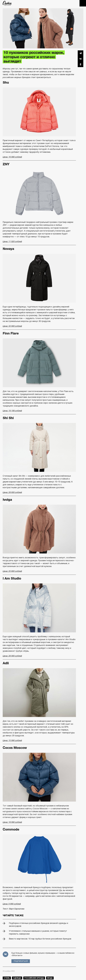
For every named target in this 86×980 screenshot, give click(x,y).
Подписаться (21, 961)
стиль (7, 978)
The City (7, 3)
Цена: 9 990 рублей (12, 904)
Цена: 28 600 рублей (12, 492)
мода (50, 978)
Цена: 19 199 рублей (12, 411)
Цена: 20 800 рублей (12, 571)
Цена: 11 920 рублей (12, 242)
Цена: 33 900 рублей (12, 326)
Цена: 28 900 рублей (12, 656)
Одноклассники (81, 64)
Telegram (81, 53)
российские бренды (34, 978)
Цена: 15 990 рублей (12, 740)
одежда (17, 978)
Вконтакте (81, 59)
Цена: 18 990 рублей (12, 822)
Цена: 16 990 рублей (12, 157)
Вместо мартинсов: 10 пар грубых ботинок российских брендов (40, 939)
